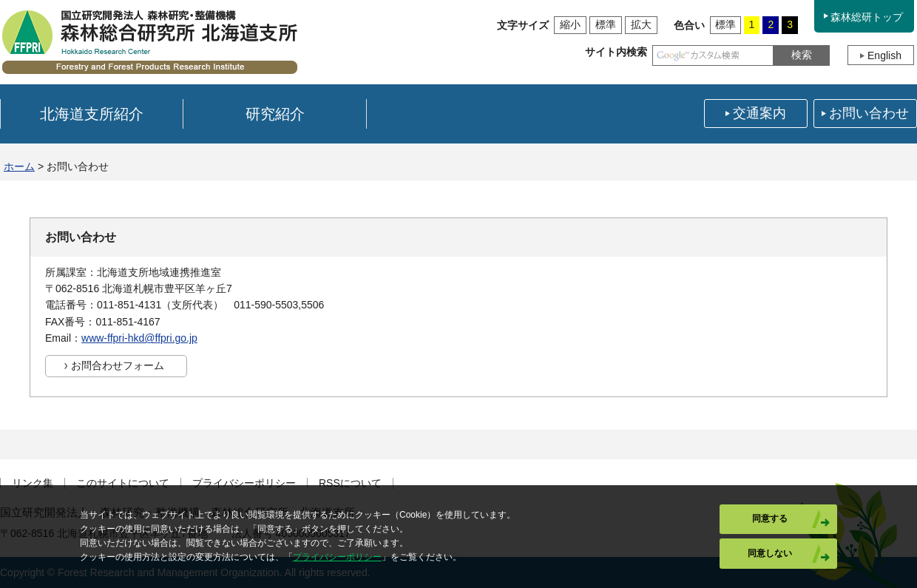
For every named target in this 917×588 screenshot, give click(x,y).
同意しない (770, 553)
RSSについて (350, 483)
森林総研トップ (867, 17)
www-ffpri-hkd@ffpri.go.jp (139, 338)
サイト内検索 (616, 52)
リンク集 (33, 483)
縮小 (570, 24)
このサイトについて (123, 483)
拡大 (641, 24)
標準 (606, 24)
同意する (770, 518)
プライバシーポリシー (244, 483)
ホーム (19, 166)
